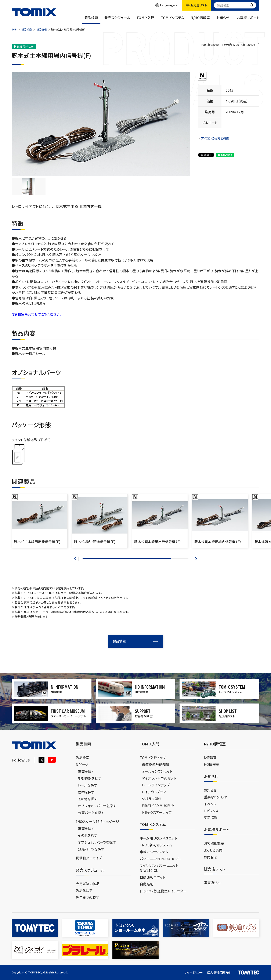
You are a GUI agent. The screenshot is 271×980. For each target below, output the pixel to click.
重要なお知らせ (215, 797)
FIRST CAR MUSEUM (158, 806)
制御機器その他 (24, 47)
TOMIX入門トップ (153, 757)
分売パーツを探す (91, 813)
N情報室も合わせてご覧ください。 (36, 314)
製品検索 (91, 20)
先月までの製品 (87, 897)
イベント (210, 804)
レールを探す (88, 785)
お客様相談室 (214, 843)
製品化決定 (84, 890)
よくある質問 (213, 850)
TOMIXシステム (173, 20)
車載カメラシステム (154, 852)
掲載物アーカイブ (89, 858)
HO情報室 (212, 764)
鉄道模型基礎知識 (156, 764)
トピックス (211, 811)
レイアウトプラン (154, 792)
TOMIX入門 (145, 20)
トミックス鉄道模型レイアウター (163, 891)
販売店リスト (213, 883)
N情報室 (210, 757)
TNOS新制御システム (156, 845)
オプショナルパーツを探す (97, 806)
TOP (14, 29)
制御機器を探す (90, 778)
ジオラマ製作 (152, 799)
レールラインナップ (156, 785)
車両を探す (86, 771)
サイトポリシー (194, 972)
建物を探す (86, 792)
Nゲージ (82, 764)
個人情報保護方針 (219, 972)
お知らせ (223, 20)
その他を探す (88, 799)
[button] (76, 559)
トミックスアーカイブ (157, 812)
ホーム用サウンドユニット (158, 838)
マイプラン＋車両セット (159, 778)
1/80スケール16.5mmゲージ (97, 821)
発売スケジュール (117, 20)
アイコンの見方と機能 (215, 138)
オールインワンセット (157, 771)
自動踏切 (147, 884)
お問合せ (211, 857)
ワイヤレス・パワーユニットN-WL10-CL (159, 868)
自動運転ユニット (153, 877)
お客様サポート (248, 20)
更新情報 (211, 817)
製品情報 (42, 29)
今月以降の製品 (88, 884)
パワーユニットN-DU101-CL (161, 859)
